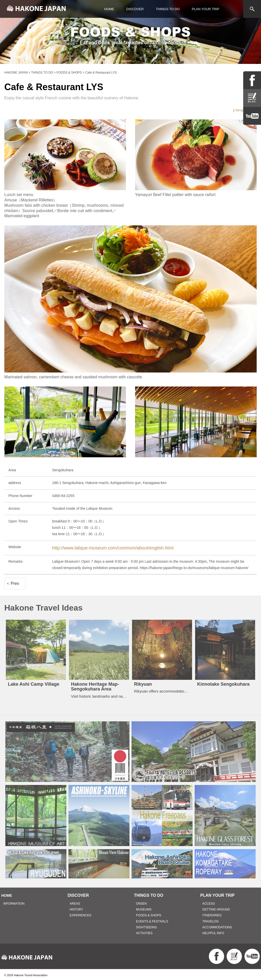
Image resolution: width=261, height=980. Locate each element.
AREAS (75, 902)
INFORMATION (14, 902)
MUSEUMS (144, 908)
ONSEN (142, 902)
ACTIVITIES (144, 931)
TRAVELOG (210, 919)
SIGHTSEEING (147, 926)
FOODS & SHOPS (149, 914)
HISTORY (76, 908)
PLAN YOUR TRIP (206, 9)
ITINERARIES (212, 914)
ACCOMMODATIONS (217, 926)
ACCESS (208, 902)
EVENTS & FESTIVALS (152, 919)
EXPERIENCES (81, 914)
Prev (15, 582)
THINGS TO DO (168, 9)
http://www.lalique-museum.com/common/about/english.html (100, 547)
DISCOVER (135, 9)
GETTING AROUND (216, 908)
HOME (109, 9)
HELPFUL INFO (213, 931)
